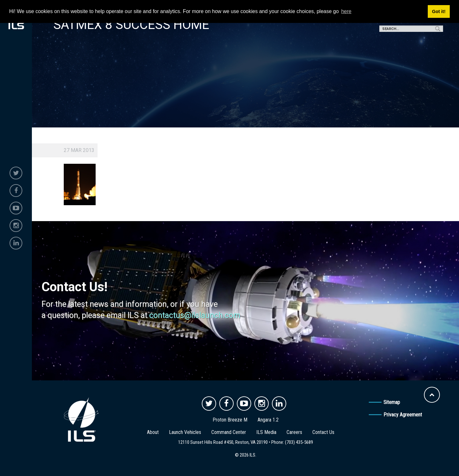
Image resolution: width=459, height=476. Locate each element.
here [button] (346, 11)
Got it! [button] (439, 11)
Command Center (229, 432)
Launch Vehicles (185, 432)
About (153, 432)
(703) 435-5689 (299, 442)
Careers (294, 432)
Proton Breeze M (230, 420)
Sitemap (392, 402)
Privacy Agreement (403, 415)
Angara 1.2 (268, 420)
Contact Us (323, 432)
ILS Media (266, 432)
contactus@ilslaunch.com (195, 315)
